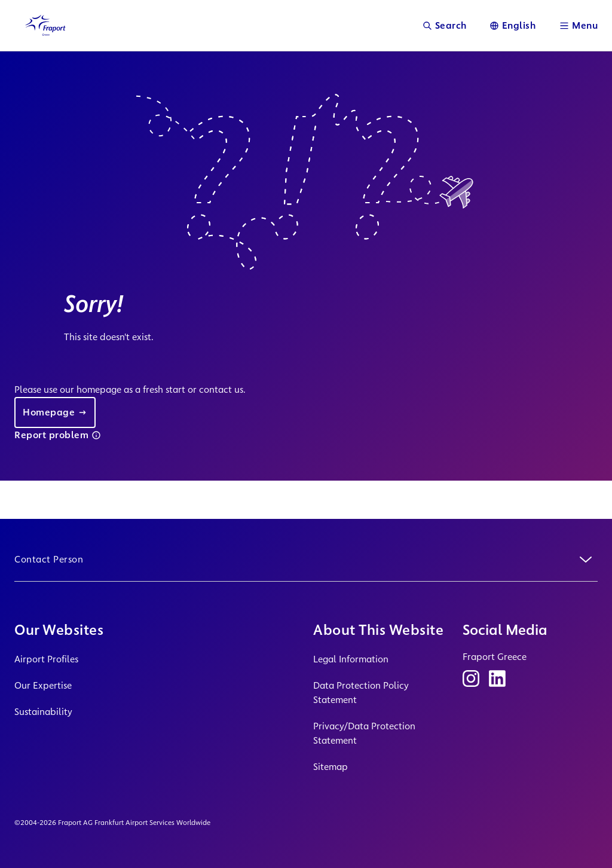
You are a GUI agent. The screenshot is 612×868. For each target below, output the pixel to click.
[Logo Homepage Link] (45, 25)
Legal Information (351, 659)
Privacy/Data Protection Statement (364, 733)
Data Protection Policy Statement (361, 693)
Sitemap (331, 767)
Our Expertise (43, 685)
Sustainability (43, 712)
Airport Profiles (46, 659)
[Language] (513, 25)
